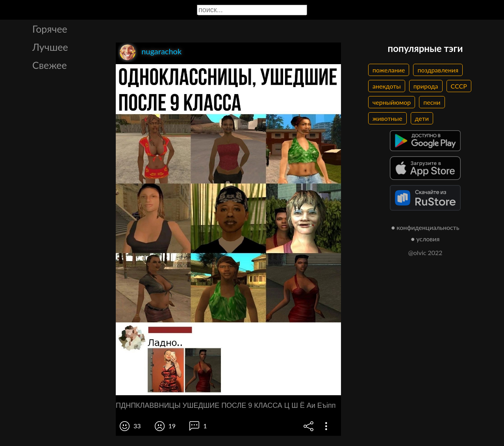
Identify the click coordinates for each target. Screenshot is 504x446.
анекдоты (387, 86)
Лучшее (50, 47)
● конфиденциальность (425, 227)
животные (387, 118)
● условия (425, 239)
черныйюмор (392, 102)
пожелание (389, 70)
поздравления (438, 70)
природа (426, 86)
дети (422, 118)
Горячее (50, 29)
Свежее (50, 65)
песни (432, 102)
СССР (459, 86)
